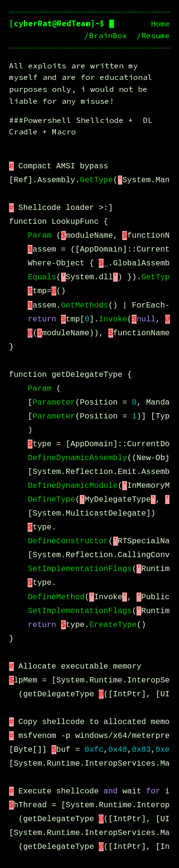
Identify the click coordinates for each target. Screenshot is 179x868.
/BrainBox (105, 36)
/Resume (153, 36)
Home (160, 24)
